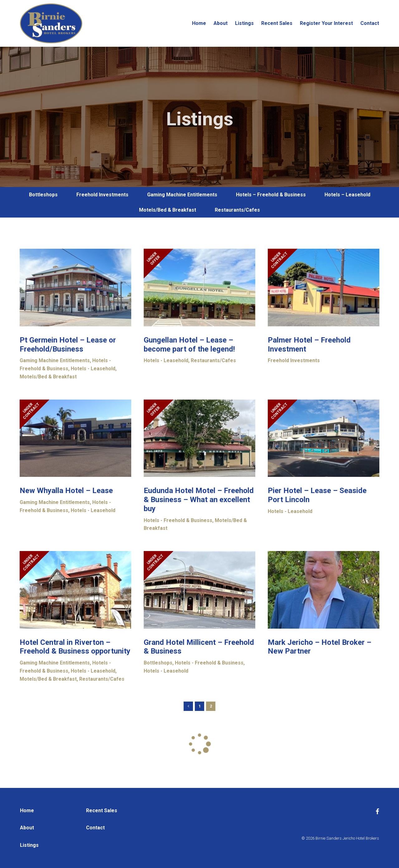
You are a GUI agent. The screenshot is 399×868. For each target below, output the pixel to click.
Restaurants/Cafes (237, 210)
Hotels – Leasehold (347, 195)
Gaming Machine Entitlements (182, 195)
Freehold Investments (102, 195)
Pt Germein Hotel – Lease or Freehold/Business (68, 345)
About (221, 23)
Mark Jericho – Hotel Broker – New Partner (320, 647)
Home (199, 23)
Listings (244, 23)
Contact (370, 23)
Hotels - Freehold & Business (178, 520)
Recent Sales (277, 23)
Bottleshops (43, 195)
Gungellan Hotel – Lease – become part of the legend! (189, 345)
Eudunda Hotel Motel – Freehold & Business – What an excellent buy (199, 500)
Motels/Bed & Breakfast (168, 210)
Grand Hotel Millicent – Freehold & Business (199, 647)
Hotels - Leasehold (93, 369)
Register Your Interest (326, 23)
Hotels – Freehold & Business (271, 195)
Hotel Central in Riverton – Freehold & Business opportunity (75, 647)
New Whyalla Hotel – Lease (66, 491)
